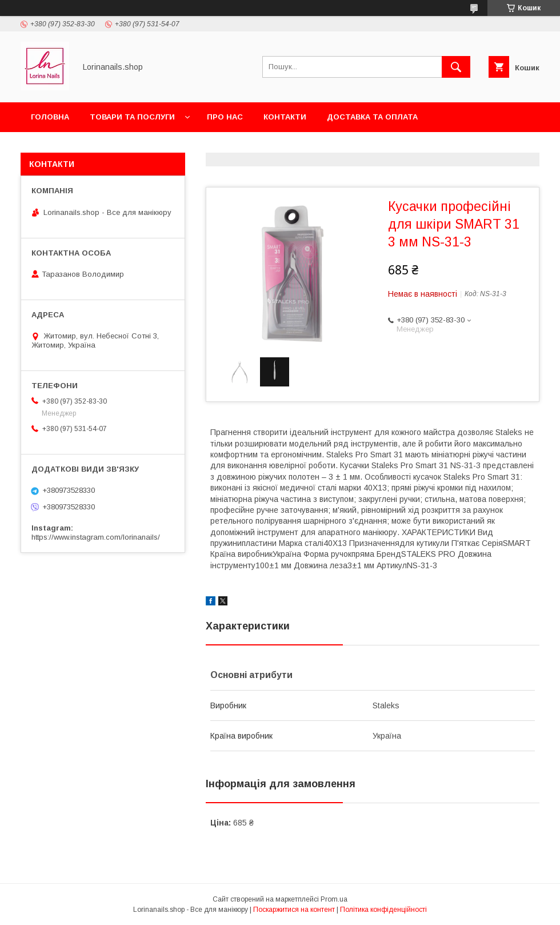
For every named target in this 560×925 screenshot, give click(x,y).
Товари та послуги (132, 117)
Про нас (225, 117)
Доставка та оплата (372, 117)
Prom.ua (334, 899)
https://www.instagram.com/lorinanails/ (96, 537)
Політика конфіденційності (383, 910)
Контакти (285, 117)
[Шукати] (456, 67)
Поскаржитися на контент (294, 910)
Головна (50, 117)
